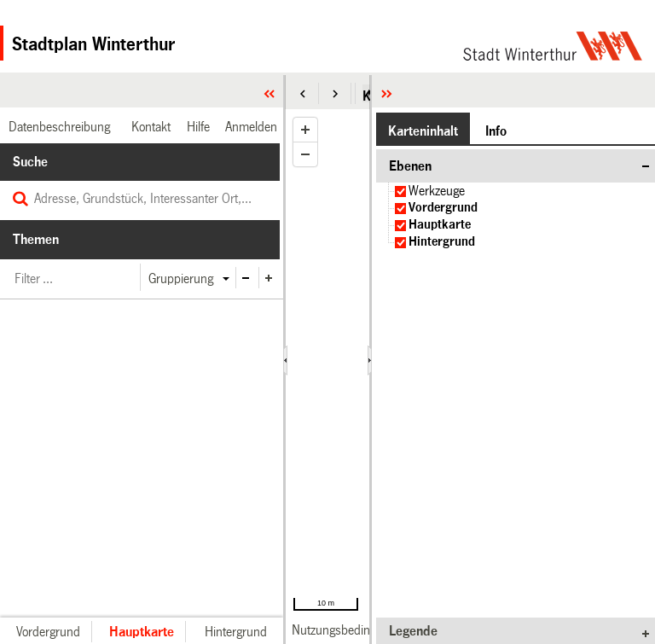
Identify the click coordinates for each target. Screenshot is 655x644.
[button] (303, 93)
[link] (350, 630)
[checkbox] (400, 191)
